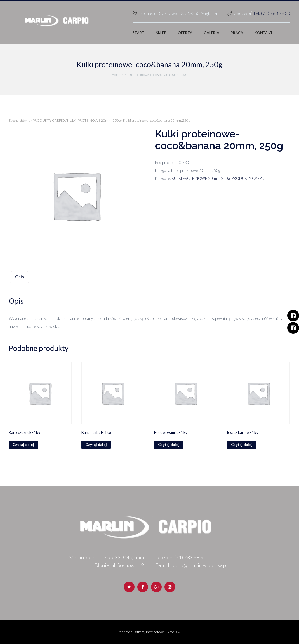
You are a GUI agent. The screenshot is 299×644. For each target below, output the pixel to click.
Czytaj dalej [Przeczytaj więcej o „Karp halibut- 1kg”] (96, 445)
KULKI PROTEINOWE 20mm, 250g (94, 120)
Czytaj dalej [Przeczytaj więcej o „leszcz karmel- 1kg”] (242, 445)
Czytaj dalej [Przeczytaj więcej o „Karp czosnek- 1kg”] (23, 445)
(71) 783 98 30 (190, 557)
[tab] (20, 277)
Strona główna (20, 120)
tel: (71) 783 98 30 (272, 13)
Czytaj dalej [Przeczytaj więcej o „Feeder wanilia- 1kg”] (169, 445)
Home (116, 75)
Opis (20, 277)
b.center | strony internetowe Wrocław (150, 632)
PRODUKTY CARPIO (49, 120)
